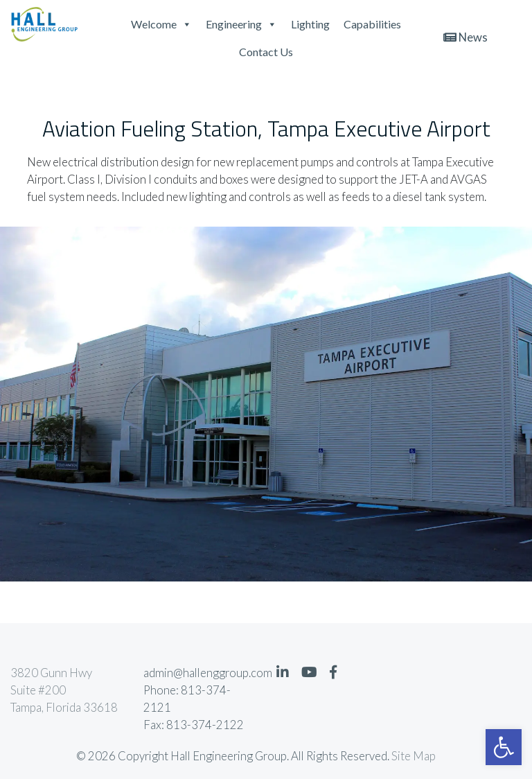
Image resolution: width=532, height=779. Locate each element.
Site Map (414, 756)
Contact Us (266, 52)
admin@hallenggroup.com (199, 673)
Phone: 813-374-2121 (187, 699)
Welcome (161, 24)
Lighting (310, 24)
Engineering (241, 24)
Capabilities (372, 24)
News (465, 37)
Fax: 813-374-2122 (194, 725)
